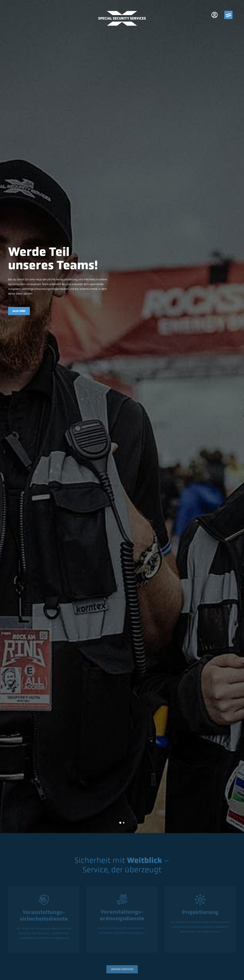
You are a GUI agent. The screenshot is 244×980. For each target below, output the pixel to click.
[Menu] (228, 15)
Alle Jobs (19, 311)
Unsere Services (122, 970)
